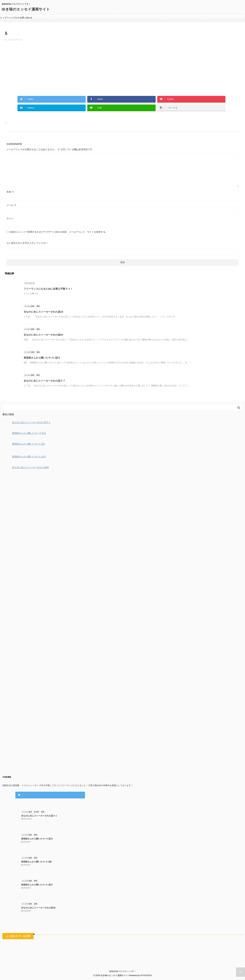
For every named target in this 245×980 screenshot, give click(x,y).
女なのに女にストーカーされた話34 (43, 335)
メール (11, 205)
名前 (10, 192)
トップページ (7, 18)
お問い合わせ (26, 18)
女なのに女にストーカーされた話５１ (39, 816)
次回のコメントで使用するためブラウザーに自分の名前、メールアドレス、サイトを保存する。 (59, 232)
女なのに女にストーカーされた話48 (38, 908)
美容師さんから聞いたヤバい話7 (37, 862)
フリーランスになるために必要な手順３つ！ (48, 289)
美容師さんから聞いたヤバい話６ (42, 358)
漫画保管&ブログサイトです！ (122, 971)
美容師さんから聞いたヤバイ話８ (37, 839)
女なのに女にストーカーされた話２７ (44, 381)
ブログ (16, 18)
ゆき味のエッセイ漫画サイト (26, 9)
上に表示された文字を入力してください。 (28, 243)
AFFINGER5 (146, 975)
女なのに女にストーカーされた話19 (43, 312)
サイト (10, 219)
